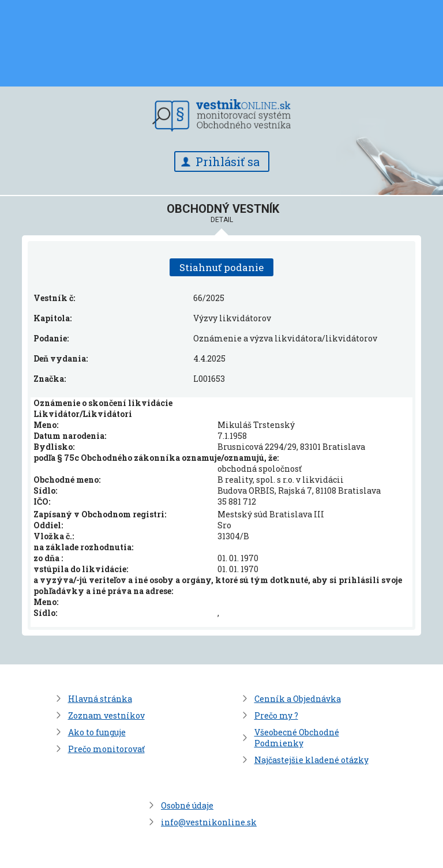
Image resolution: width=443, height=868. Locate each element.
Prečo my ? (276, 715)
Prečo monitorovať (106, 749)
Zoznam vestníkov (106, 715)
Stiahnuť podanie (221, 267)
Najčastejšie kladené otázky (311, 760)
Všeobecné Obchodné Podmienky (297, 738)
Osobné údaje (187, 805)
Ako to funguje (97, 732)
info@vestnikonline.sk (209, 822)
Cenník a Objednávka (298, 699)
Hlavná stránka (100, 699)
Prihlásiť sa (228, 161)
